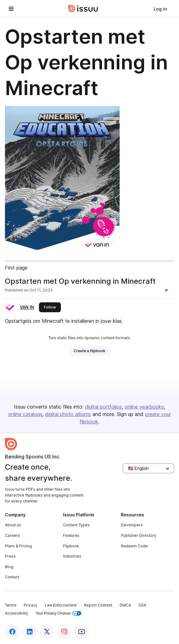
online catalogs (25, 414)
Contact (12, 577)
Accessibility (17, 613)
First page (16, 268)
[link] (160, 9)
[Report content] (168, 291)
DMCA (125, 605)
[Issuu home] (83, 9)
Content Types (76, 525)
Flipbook (71, 546)
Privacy (31, 605)
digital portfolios (103, 407)
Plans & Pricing (18, 546)
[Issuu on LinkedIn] (30, 632)
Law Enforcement (61, 605)
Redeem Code (134, 546)
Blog (9, 567)
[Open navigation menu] (11, 9)
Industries (72, 556)
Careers (13, 535)
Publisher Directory (139, 535)
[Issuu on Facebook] (12, 632)
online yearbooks (144, 407)
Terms (11, 605)
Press (10, 556)
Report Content (98, 605)
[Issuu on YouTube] (82, 632)
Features (71, 535)
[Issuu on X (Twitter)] (47, 632)
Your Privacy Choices (58, 613)
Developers (132, 525)
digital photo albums (68, 414)
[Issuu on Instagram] (64, 632)
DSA (142, 605)
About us (13, 525)
